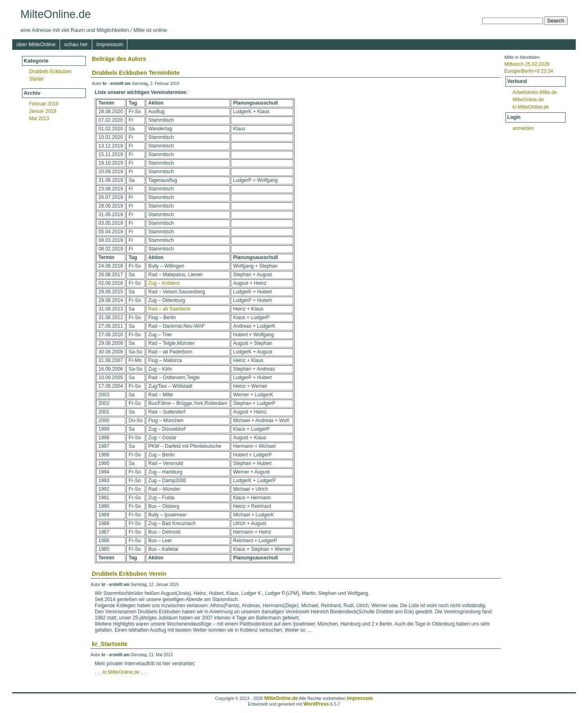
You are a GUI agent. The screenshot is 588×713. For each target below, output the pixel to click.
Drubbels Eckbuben (50, 72)
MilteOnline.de (56, 14)
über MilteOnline (36, 44)
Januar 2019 (43, 111)
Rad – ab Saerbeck (169, 309)
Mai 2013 (39, 118)
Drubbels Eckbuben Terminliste (136, 73)
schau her (76, 44)
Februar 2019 (44, 104)
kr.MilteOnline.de (531, 107)
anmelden (523, 128)
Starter (36, 79)
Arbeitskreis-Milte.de (535, 92)
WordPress (316, 704)
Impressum (110, 44)
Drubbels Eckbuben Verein (129, 574)
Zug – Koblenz (164, 283)
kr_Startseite (110, 644)
